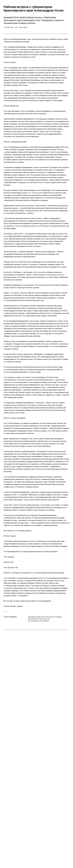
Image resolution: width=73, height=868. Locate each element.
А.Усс (6, 47)
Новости (44, 617)
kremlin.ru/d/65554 (44, 621)
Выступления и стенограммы (54, 617)
